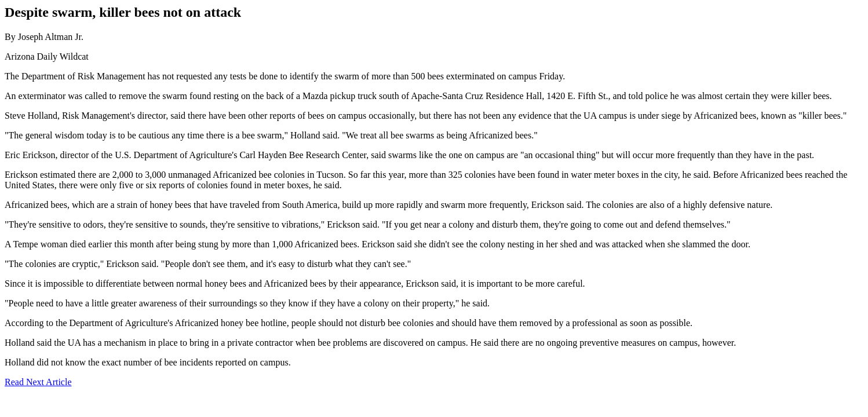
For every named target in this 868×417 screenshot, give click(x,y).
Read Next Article (38, 382)
